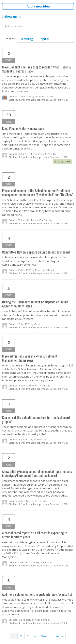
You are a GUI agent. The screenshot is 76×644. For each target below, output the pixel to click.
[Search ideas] (38, 26)
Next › (45, 636)
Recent (10, 39)
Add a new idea (38, 6)
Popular (44, 39)
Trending (27, 39)
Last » (59, 636)
